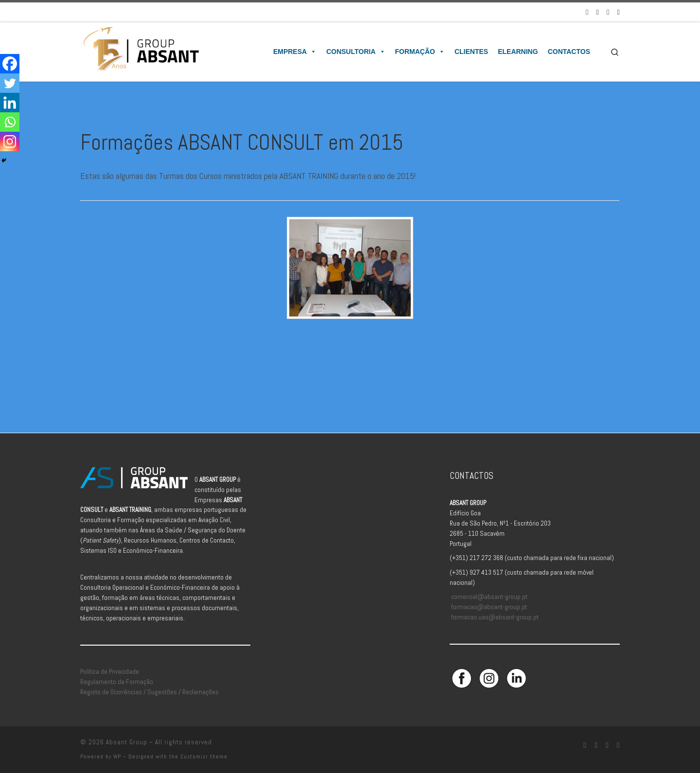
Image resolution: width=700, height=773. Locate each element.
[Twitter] (10, 83)
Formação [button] (420, 52)
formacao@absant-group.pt (489, 607)
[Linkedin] (10, 103)
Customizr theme (204, 756)
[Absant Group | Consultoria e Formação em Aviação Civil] (141, 51)
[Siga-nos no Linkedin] (608, 12)
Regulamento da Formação (117, 682)
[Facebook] (10, 64)
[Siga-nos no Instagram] (598, 12)
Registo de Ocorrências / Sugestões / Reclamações (149, 692)
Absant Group (127, 742)
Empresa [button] (295, 52)
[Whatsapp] (10, 122)
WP (117, 756)
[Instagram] (10, 141)
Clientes (471, 52)
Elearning (518, 52)
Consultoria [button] (356, 52)
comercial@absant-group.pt (489, 597)
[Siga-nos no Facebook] (587, 12)
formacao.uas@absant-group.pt (495, 617)
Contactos (569, 52)
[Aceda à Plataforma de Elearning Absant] (619, 12)
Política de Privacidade (110, 672)
